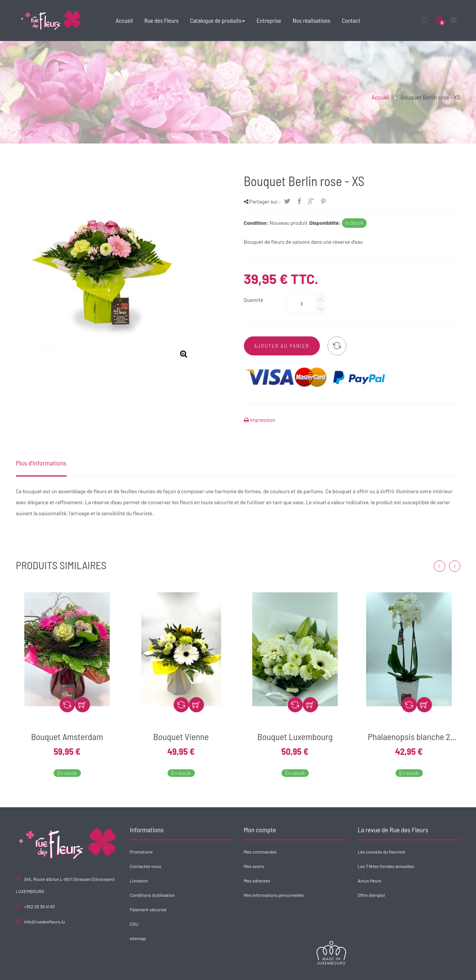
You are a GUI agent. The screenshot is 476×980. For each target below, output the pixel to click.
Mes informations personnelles (274, 895)
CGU (134, 924)
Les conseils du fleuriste (382, 852)
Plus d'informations (41, 463)
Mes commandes (260, 852)
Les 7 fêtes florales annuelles (386, 866)
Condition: (256, 223)
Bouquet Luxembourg (295, 737)
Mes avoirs (254, 866)
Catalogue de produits (354, 969)
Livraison (139, 881)
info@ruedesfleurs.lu (44, 922)
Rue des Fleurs (312, 969)
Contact (452, 969)
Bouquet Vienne (181, 737)
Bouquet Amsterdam (67, 737)
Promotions (141, 852)
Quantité (254, 300)
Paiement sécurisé (148, 909)
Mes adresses (257, 881)
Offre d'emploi (372, 895)
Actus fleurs (370, 881)
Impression (262, 420)
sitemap (138, 938)
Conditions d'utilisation (153, 895)
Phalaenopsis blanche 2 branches (409, 737)
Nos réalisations (423, 969)
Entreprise (391, 969)
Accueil (381, 97)
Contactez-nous (146, 866)
